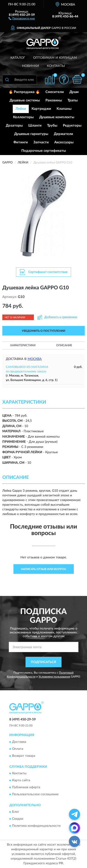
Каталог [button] (18, 58)
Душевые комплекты (57, 117)
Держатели (63, 134)
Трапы (73, 100)
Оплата (18, 749)
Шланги (35, 126)
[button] (22, 18)
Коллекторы (23, 117)
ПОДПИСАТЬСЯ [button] (43, 662)
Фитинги (21, 142)
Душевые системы (25, 100)
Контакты (56, 66)
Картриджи (41, 109)
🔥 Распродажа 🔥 (24, 92)
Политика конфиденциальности (36, 826)
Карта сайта (21, 780)
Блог (16, 812)
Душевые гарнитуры (31, 134)
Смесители (55, 92)
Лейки (21, 109)
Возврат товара (24, 756)
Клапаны (64, 109)
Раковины (54, 100)
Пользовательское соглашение (35, 794)
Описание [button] (64, 345)
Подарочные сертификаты (44, 151)
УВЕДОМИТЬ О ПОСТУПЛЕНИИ (43, 331)
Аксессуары (64, 142)
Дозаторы (14, 126)
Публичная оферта (26, 787)
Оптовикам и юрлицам (55, 58)
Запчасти (41, 142)
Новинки (31, 66)
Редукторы (72, 126)
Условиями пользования (54, 677)
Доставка (19, 742)
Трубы (52, 126)
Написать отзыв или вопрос (44, 569)
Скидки (18, 819)
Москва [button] (35, 359)
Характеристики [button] (23, 345)
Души (74, 92)
